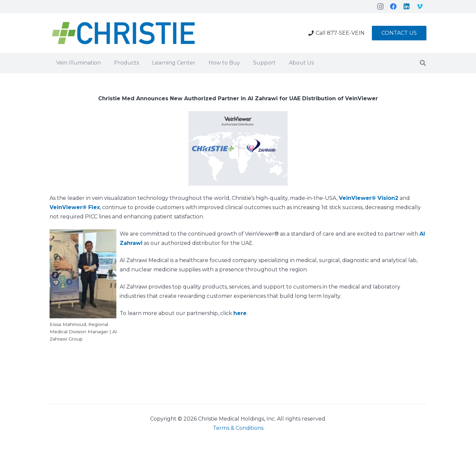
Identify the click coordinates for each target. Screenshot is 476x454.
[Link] (124, 33)
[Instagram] (380, 7)
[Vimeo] (420, 7)
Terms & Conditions (238, 428)
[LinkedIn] (407, 7)
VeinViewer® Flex (75, 207)
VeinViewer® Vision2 (369, 198)
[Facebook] (393, 7)
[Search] (423, 63)
